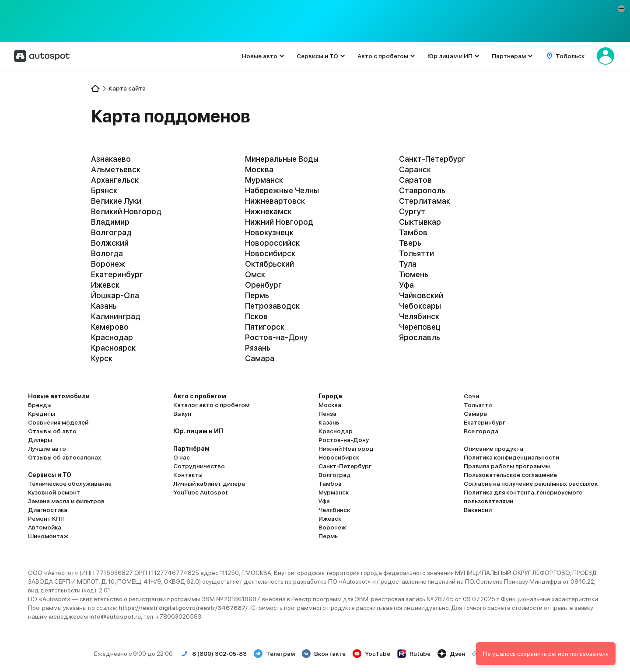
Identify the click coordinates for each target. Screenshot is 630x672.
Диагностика (48, 510)
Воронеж (108, 264)
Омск (255, 274)
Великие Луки (116, 201)
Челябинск (419, 316)
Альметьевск (116, 169)
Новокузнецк (269, 232)
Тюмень (414, 274)
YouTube (371, 654)
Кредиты (42, 414)
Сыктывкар (420, 222)
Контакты (188, 475)
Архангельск (115, 180)
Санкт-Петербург (432, 159)
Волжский (110, 243)
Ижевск (105, 285)
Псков (256, 316)
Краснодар (112, 337)
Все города (481, 431)
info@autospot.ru (115, 616)
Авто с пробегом (383, 56)
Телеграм (274, 654)
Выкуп (182, 414)
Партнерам (509, 56)
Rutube (414, 654)
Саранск (415, 169)
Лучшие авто (47, 449)
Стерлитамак (425, 201)
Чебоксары (420, 306)
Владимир (110, 222)
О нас (182, 457)
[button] (621, 9)
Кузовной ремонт (54, 492)
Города (330, 396)
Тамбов (413, 232)
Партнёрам (191, 449)
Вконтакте (324, 654)
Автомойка (45, 527)
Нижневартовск (275, 201)
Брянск (104, 190)
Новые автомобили (59, 396)
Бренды (40, 405)
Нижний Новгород (279, 222)
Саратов (415, 180)
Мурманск (264, 180)
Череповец (420, 327)
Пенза (327, 414)
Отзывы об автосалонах (65, 457)
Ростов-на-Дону (276, 337)
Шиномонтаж (48, 536)
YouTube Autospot (201, 492)
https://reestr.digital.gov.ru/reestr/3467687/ (184, 608)
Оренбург (263, 285)
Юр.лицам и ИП (450, 56)
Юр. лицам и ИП (198, 431)
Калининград (116, 316)
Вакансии (478, 510)
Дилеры (40, 440)
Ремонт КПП (46, 519)
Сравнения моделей (58, 422)
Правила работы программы (507, 466)
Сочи (471, 396)
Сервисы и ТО (317, 56)
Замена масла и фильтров (66, 501)
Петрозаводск (272, 306)
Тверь (410, 243)
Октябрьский (269, 264)
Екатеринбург (117, 274)
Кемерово (110, 327)
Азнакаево (111, 159)
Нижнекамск (268, 211)
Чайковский (421, 295)
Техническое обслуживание (70, 484)
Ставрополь (422, 190)
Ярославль (420, 337)
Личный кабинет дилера (209, 484)
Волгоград (111, 232)
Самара (260, 358)
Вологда (107, 253)
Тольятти (416, 253)
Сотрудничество (199, 466)
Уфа (406, 285)
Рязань (258, 348)
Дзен (451, 654)
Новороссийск (272, 243)
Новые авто (260, 56)
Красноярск (113, 348)
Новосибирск (270, 253)
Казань (104, 306)
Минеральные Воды (282, 159)
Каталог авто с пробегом (211, 405)
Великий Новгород (126, 211)
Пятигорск (265, 327)
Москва (259, 169)
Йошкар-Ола (115, 295)
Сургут (412, 211)
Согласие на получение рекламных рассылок (531, 484)
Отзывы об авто (52, 431)
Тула (408, 264)
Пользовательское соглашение (510, 475)
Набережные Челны (282, 190)
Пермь (257, 295)
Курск (102, 358)
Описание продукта (493, 449)
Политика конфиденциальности (511, 457)
